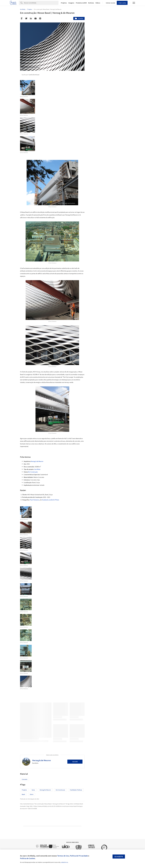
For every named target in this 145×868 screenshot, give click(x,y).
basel (23, 794)
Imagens (71, 3)
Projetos (64, 3)
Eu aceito (119, 857)
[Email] (35, 18)
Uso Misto (37, 469)
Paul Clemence (35, 500)
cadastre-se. (64, 862)
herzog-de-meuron (45, 790)
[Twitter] (26, 18)
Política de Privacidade (79, 856)
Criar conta (122, 3)
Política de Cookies (28, 858)
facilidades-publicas (76, 790)
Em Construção (33, 472)
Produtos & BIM (81, 3)
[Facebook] (22, 18)
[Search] (41, 3)
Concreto (25, 779)
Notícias (91, 3)
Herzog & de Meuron (37, 461)
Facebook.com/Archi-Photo (50, 500)
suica (33, 790)
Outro (32, 794)
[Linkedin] (31, 18)
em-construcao (60, 790)
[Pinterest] (40, 18)
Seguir (75, 762)
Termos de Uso (63, 856)
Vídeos (98, 3)
